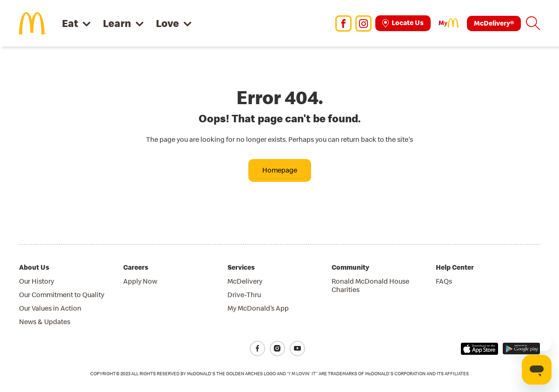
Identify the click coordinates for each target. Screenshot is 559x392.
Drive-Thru (244, 295)
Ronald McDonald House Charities (370, 285)
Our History (37, 281)
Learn (117, 23)
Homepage (280, 170)
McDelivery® (494, 23)
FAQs (444, 281)
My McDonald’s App (258, 308)
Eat (70, 23)
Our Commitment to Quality (62, 295)
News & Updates (45, 322)
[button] (533, 23)
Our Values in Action (50, 308)
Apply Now (140, 281)
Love (167, 23)
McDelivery (245, 281)
